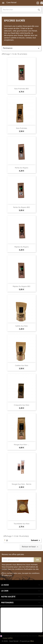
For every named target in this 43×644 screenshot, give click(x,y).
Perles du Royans (22, 168)
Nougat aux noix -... (22, 444)
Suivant (36, 540)
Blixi (32, 641)
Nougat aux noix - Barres (22, 484)
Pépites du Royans (22, 247)
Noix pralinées (22, 128)
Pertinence (21, 48)
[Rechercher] (21, 10)
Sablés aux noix (21, 326)
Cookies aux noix (22, 365)
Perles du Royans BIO (21, 207)
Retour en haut (30, 547)
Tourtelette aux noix (22, 524)
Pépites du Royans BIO (21, 286)
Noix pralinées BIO (21, 89)
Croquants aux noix (21, 405)
